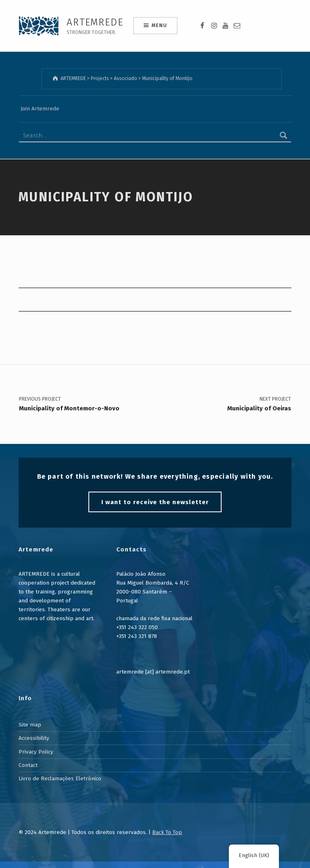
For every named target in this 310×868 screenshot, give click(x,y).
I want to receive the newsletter (155, 500)
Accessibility (34, 736)
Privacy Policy (36, 749)
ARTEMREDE (95, 22)
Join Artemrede (40, 107)
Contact (28, 763)
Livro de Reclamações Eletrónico (60, 776)
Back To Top (167, 830)
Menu (159, 25)
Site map (30, 723)
